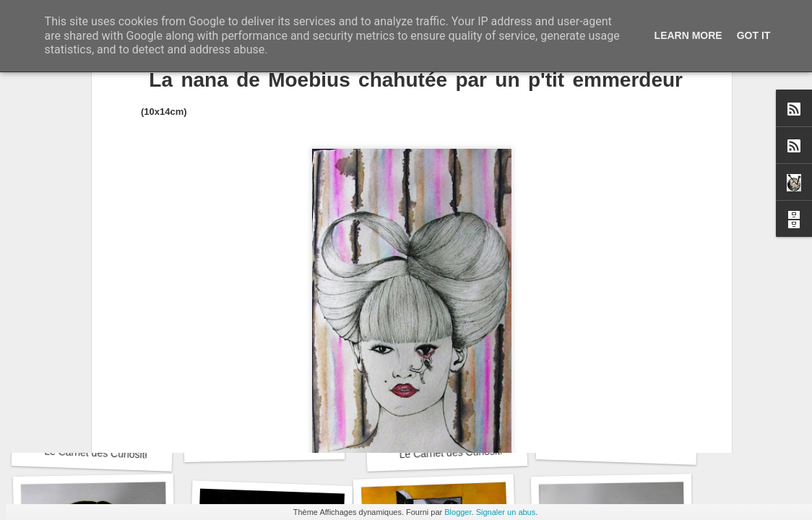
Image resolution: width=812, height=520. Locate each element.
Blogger (458, 512)
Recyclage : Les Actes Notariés (287, 445)
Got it (754, 35)
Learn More (688, 35)
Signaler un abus (506, 512)
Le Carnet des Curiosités (100, 453)
